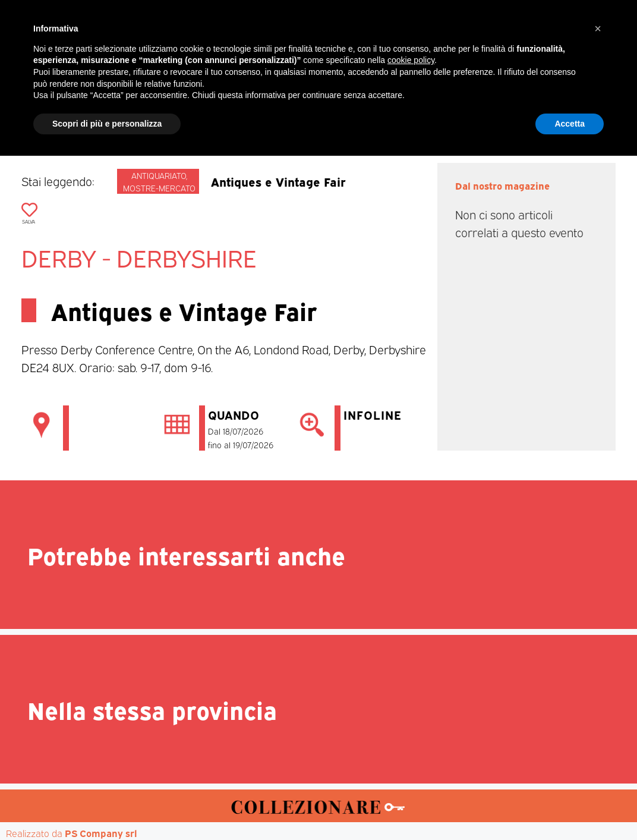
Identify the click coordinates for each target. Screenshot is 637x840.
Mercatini (209, 114)
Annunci (554, 114)
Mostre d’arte (386, 114)
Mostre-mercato (159, 188)
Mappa (497, 114)
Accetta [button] (570, 807)
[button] (598, 713)
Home (83, 114)
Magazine (142, 114)
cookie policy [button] (411, 744)
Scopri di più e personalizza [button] (107, 807)
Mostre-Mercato (293, 114)
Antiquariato (159, 175)
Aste (450, 114)
